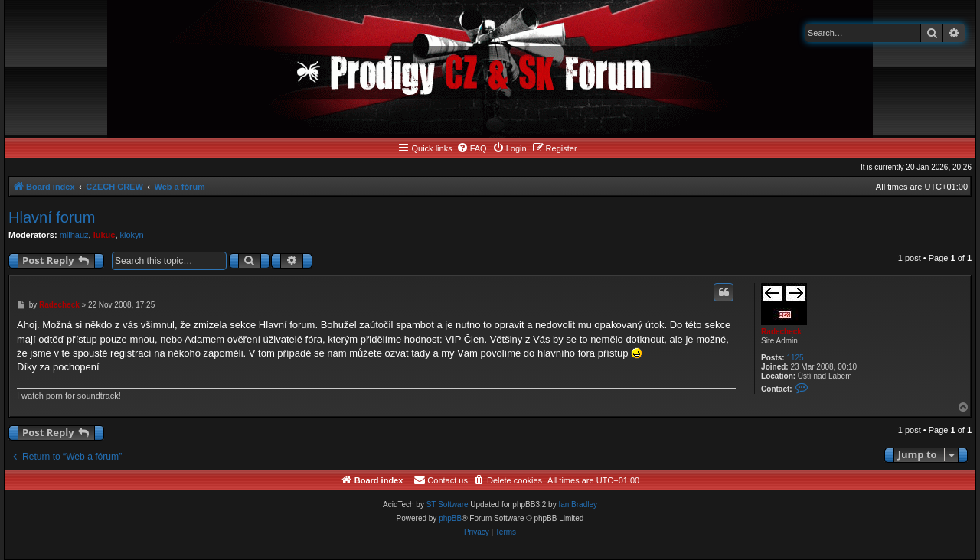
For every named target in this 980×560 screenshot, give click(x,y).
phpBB (450, 518)
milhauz (74, 235)
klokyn (132, 235)
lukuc (105, 235)
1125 (795, 358)
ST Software (448, 505)
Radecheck (781, 332)
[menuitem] (472, 148)
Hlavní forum (52, 217)
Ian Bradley (578, 505)
